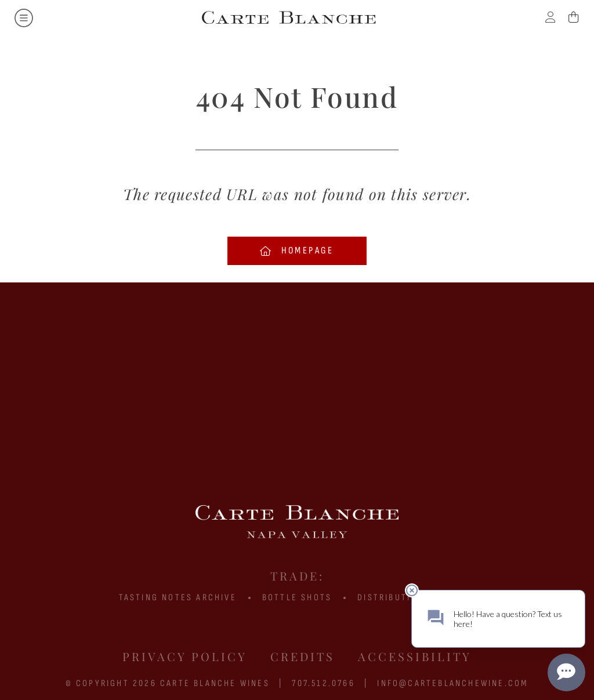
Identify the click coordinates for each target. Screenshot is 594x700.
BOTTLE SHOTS (297, 598)
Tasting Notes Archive (178, 598)
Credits (303, 656)
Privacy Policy (185, 656)
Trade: (297, 576)
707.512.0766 (323, 683)
